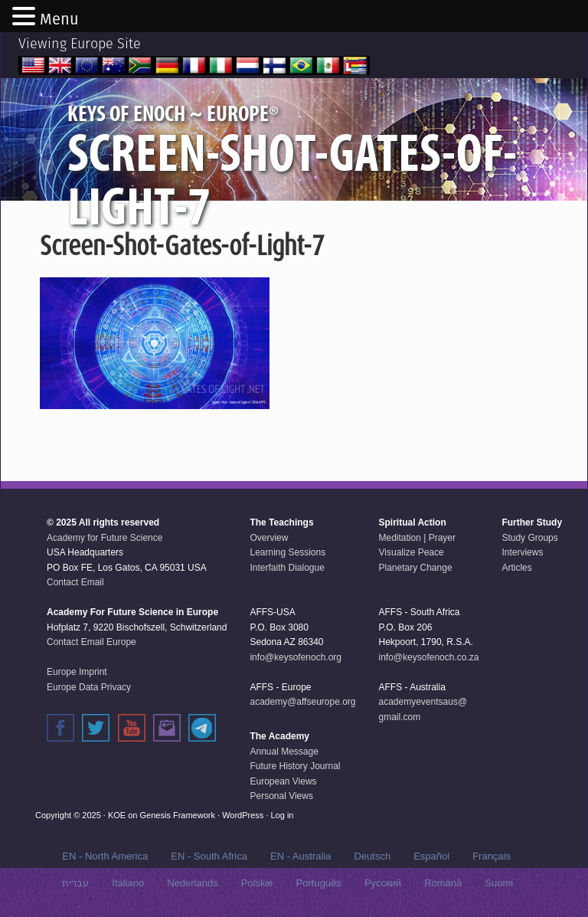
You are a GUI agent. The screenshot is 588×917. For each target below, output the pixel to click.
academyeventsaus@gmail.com (423, 709)
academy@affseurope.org (302, 702)
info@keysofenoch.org (296, 657)
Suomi (499, 883)
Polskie (257, 883)
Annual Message (284, 752)
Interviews (522, 552)
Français (492, 856)
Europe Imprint (77, 672)
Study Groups (529, 538)
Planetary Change (416, 568)
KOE (117, 815)
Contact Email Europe (91, 642)
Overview (269, 538)
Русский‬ (383, 883)
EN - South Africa (209, 856)
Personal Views (281, 796)
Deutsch (372, 856)
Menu (59, 19)
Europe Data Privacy (89, 687)
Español (431, 856)
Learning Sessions (287, 552)
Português (319, 883)
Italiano (128, 883)
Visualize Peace (412, 552)
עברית (75, 883)
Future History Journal (295, 766)
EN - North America (105, 856)
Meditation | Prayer (418, 538)
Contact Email (75, 582)
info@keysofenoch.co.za (429, 657)
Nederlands (193, 883)
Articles (516, 568)
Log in (283, 815)
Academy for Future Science (105, 538)
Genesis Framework (178, 815)
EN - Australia (301, 856)
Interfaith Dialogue (287, 568)
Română (443, 883)
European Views (283, 781)
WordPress (243, 815)
